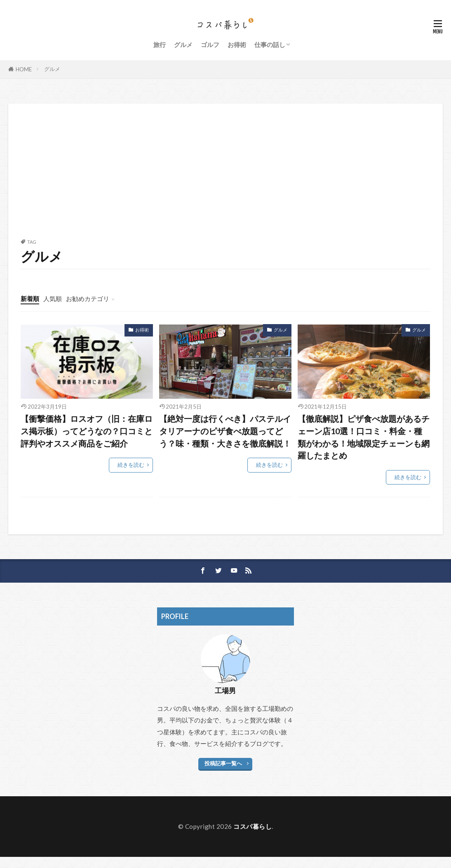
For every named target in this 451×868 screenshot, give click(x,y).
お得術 (237, 45)
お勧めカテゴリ (88, 299)
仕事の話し (270, 45)
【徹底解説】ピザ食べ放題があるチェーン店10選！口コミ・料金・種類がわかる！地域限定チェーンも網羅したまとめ (364, 437)
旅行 (160, 45)
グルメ (183, 45)
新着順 (30, 299)
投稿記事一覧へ (223, 763)
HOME (24, 69)
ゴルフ (210, 45)
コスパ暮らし (253, 826)
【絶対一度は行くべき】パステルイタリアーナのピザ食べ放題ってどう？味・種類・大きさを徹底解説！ (225, 431)
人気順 (53, 299)
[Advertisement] (225, 178)
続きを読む (131, 465)
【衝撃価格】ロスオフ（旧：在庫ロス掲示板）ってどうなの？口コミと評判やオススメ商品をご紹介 (87, 431)
